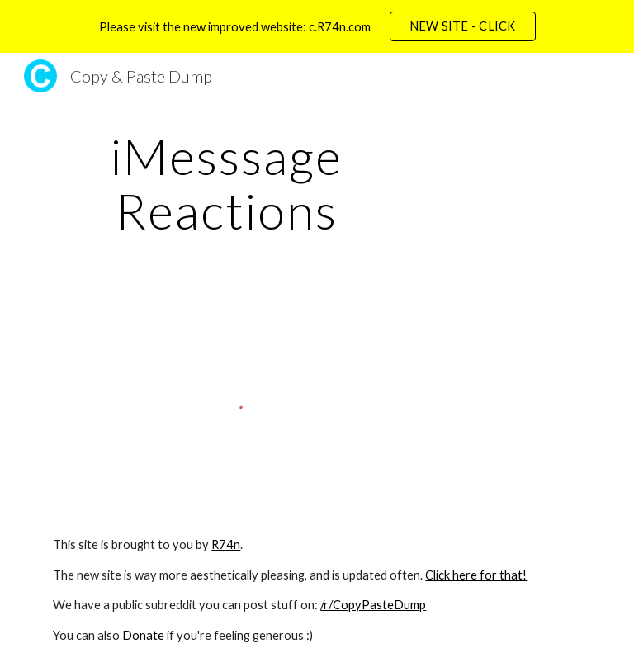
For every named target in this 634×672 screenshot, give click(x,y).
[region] (317, 26)
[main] (227, 183)
